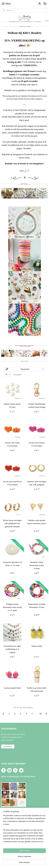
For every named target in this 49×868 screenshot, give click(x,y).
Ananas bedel (37, 646)
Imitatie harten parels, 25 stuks (12, 405)
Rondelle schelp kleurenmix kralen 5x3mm (37, 565)
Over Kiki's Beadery (11, 835)
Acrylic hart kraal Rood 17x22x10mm (12, 483)
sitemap (22, 859)
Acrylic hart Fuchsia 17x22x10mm (37, 444)
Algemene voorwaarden (12, 837)
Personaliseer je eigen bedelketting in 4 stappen (12, 649)
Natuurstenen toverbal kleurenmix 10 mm (37, 606)
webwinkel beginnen (34, 859)
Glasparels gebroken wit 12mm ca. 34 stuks (12, 564)
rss (26, 859)
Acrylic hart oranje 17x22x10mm (12, 444)
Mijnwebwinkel (25, 863)
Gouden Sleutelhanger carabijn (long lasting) (37, 405)
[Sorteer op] (25, 369)
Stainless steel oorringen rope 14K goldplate (37, 483)
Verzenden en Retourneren (13, 840)
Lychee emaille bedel (12, 688)
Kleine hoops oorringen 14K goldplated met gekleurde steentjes (12, 523)
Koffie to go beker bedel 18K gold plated (37, 690)
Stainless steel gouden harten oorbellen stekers (37, 522)
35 (41, 714)
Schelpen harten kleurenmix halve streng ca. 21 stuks (12, 607)
